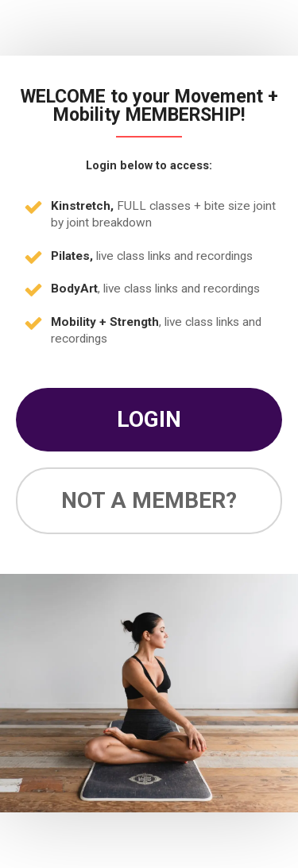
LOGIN (149, 419)
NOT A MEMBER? (149, 500)
